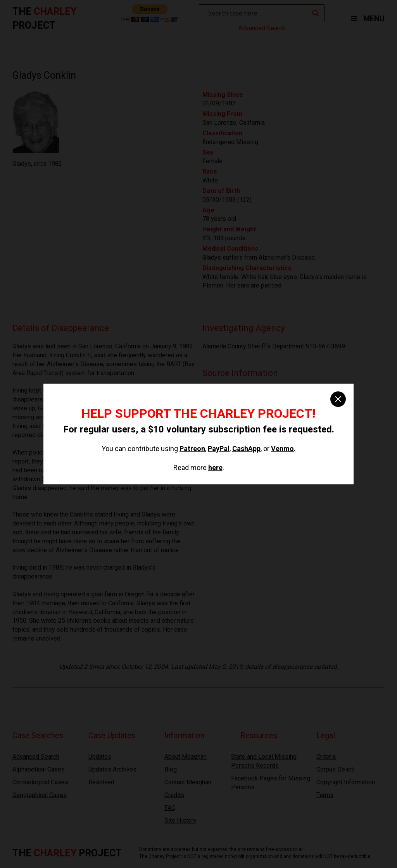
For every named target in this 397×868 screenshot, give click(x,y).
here (215, 468)
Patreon (192, 449)
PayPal (219, 449)
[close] (338, 399)
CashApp (246, 449)
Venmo (282, 449)
